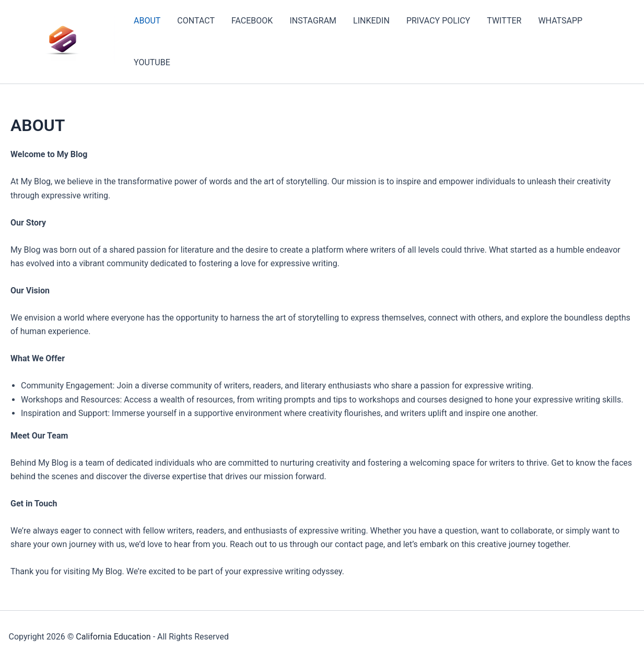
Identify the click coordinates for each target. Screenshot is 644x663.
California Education (113, 637)
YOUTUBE (152, 62)
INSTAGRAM (313, 21)
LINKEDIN (371, 21)
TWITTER (504, 21)
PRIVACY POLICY (438, 21)
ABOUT (147, 21)
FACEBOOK (252, 21)
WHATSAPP (560, 21)
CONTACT (196, 21)
